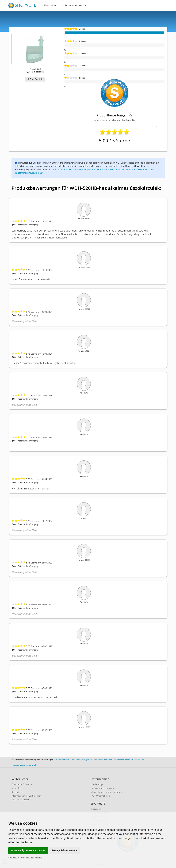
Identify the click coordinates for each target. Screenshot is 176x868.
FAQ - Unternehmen (100, 796)
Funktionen (51, 5)
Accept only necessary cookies (28, 850)
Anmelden (16, 788)
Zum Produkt (35, 79)
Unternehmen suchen (75, 5)
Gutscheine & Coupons (22, 784)
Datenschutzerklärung (31, 858)
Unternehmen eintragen (102, 788)
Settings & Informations (64, 850)
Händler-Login (97, 784)
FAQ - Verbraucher (20, 800)
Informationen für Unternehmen (106, 792)
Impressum (14, 858)
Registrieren (17, 792)
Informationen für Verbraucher (26, 796)
